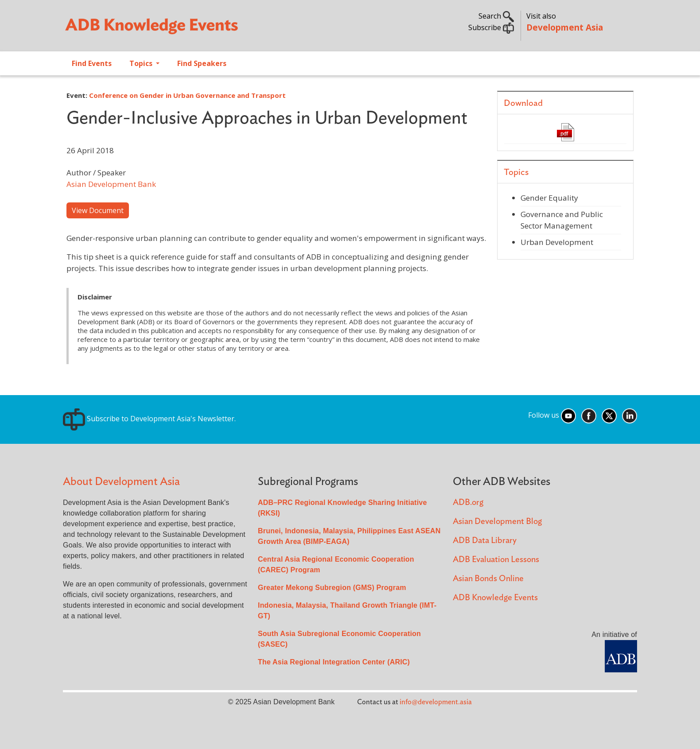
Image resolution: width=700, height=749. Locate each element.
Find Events (92, 63)
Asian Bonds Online (488, 579)
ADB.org (468, 503)
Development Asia (565, 27)
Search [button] (496, 16)
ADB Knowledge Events (495, 598)
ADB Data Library (485, 541)
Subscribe (491, 27)
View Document (98, 210)
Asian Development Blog (497, 522)
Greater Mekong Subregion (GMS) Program (332, 588)
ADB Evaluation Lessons (496, 560)
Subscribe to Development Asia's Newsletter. (149, 419)
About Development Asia (121, 482)
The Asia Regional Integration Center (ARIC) (334, 662)
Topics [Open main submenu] (142, 63)
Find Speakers (202, 63)
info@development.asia (436, 702)
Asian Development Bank (111, 184)
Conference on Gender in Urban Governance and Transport (187, 95)
